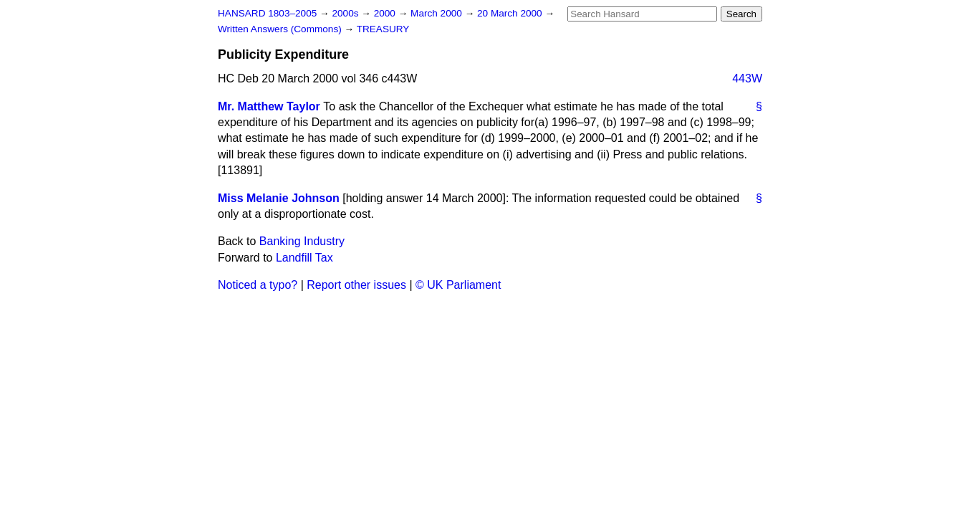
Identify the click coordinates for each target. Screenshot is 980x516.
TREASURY (383, 29)
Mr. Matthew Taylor (269, 106)
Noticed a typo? (258, 285)
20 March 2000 (511, 13)
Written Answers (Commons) (281, 29)
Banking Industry (302, 241)
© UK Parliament (458, 285)
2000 (386, 13)
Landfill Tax (304, 258)
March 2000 (438, 13)
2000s (346, 13)
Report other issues (356, 285)
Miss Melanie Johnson (279, 198)
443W (747, 78)
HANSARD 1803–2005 (267, 13)
